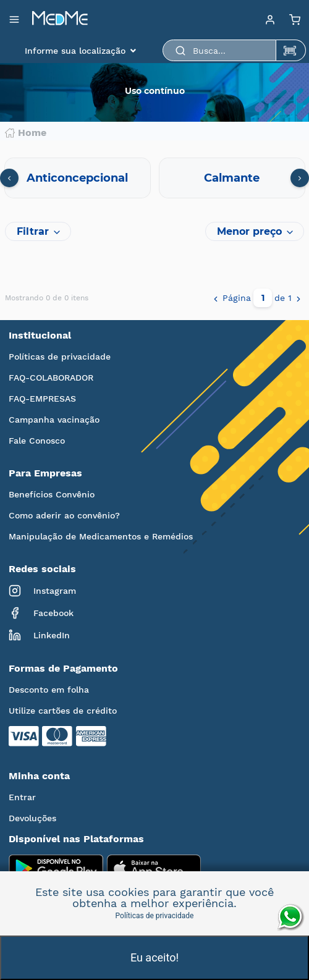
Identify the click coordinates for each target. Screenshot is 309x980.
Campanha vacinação (54, 420)
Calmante (232, 178)
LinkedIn (39, 635)
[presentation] (9, 178)
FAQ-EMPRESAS (42, 399)
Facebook (41, 613)
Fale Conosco (37, 441)
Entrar (22, 797)
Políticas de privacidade (60, 357)
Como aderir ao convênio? (64, 515)
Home (26, 133)
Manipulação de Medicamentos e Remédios (101, 536)
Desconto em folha (49, 690)
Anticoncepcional (77, 178)
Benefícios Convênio (52, 494)
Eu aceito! (154, 957)
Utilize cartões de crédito (63, 711)
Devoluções (32, 818)
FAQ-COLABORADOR (51, 378)
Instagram (42, 591)
